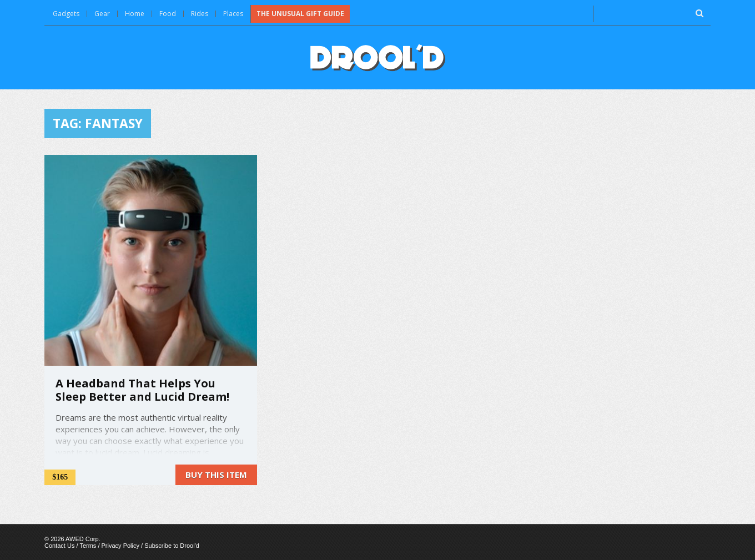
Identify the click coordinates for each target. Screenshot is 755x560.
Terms (88, 546)
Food (168, 14)
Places (233, 14)
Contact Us (59, 546)
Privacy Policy (120, 546)
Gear (102, 14)
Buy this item (216, 475)
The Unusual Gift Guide (300, 14)
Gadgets (66, 14)
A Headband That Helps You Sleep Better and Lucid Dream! (142, 390)
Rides (200, 14)
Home (135, 14)
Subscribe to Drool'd (172, 546)
